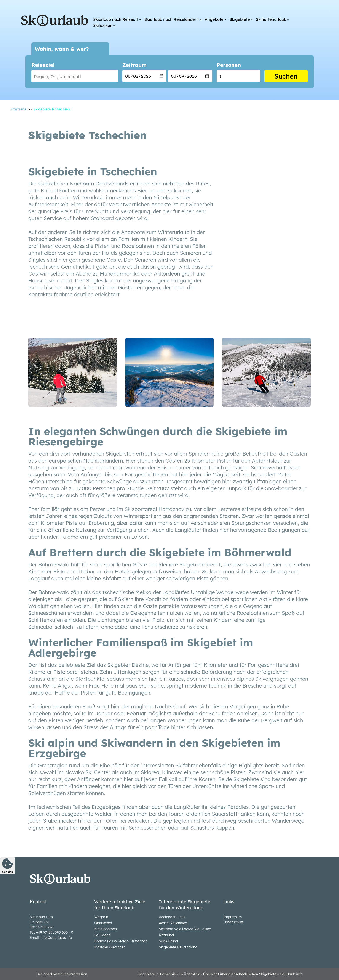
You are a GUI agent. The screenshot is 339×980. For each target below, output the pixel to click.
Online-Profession (73, 974)
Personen (229, 65)
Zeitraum (134, 65)
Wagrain (101, 917)
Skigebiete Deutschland (178, 947)
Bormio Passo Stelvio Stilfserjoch (121, 941)
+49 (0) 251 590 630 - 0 (55, 932)
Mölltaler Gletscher (109, 947)
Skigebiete (240, 19)
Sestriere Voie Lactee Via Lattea (185, 929)
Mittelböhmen (106, 929)
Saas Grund (168, 941)
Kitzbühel (166, 935)
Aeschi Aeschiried (173, 923)
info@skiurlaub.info (56, 938)
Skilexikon (103, 25)
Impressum (233, 917)
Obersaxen (103, 923)
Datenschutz (233, 922)
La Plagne (102, 935)
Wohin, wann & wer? (62, 49)
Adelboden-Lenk (172, 917)
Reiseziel (43, 65)
